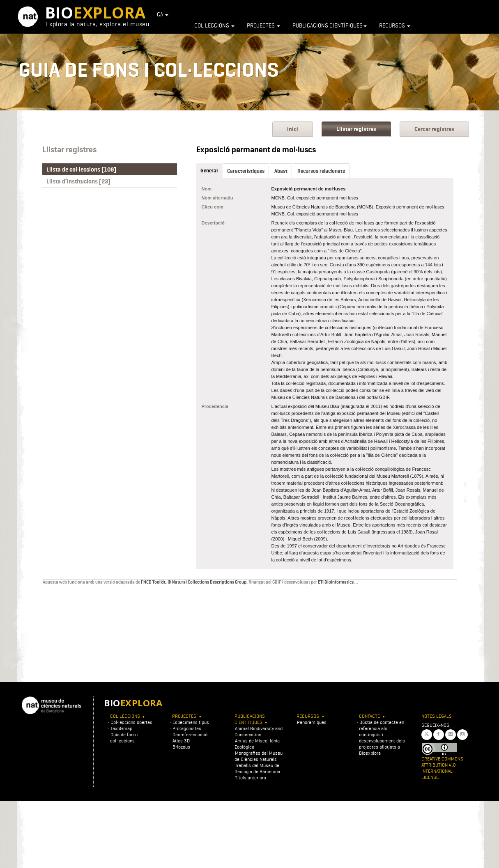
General (209, 171)
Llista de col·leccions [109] (81, 169)
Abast (281, 171)
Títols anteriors (251, 778)
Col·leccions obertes (131, 722)
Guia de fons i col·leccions (124, 737)
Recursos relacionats (321, 171)
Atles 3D (181, 741)
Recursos (395, 25)
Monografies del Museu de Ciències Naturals (259, 756)
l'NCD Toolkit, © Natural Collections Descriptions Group (194, 582)
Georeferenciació (190, 734)
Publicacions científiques (330, 25)
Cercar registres (434, 129)
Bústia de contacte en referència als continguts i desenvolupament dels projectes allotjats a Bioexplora (382, 737)
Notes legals (437, 716)
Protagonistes (187, 728)
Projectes (263, 25)
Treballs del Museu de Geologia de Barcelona (257, 768)
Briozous (181, 747)
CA (163, 14)
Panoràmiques (312, 722)
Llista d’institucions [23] (78, 181)
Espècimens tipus (191, 722)
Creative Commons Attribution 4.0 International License (442, 768)
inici (293, 129)
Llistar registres (356, 129)
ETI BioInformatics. (336, 582)
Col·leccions (214, 25)
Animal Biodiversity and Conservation (259, 731)
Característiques (246, 171)
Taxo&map (121, 728)
